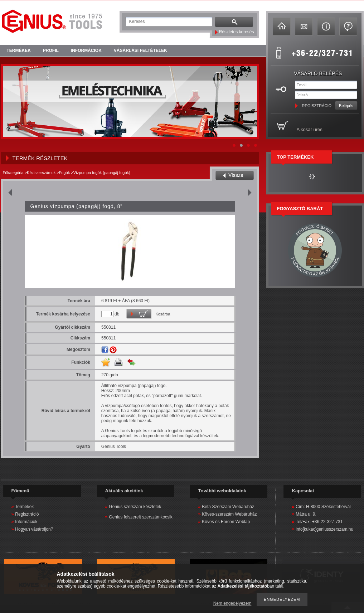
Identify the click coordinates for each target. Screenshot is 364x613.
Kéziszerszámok (41, 173)
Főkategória (13, 173)
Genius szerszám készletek (135, 507)
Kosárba (163, 314)
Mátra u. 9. (306, 514)
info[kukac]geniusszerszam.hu (324, 529)
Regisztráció (27, 514)
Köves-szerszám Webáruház (229, 514)
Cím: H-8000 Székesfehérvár (323, 507)
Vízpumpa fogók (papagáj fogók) (102, 173)
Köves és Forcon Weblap (226, 522)
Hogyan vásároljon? (34, 529)
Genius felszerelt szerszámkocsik (140, 517)
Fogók (65, 173)
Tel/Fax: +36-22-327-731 (319, 522)
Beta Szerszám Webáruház (228, 507)
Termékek (24, 507)
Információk (26, 522)
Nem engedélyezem (232, 603)
